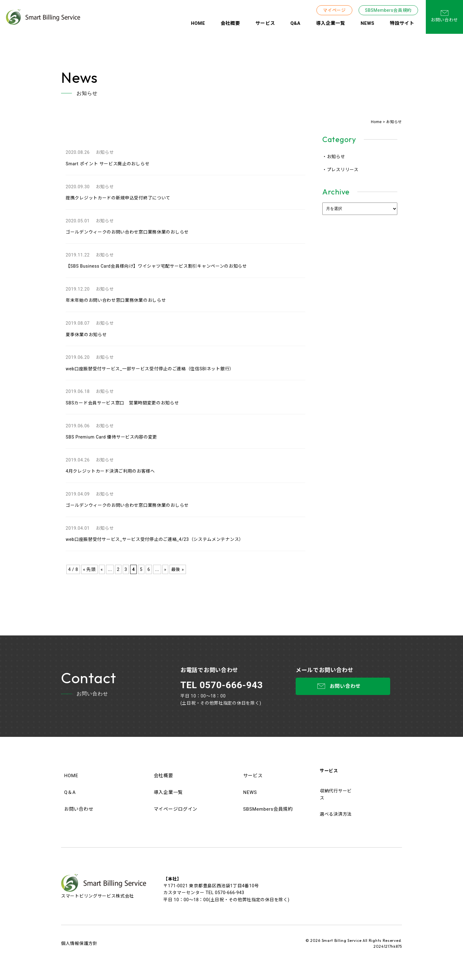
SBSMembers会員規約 (388, 10)
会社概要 (230, 23)
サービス (265, 23)
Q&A (295, 23)
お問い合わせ (444, 16)
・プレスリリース (340, 170)
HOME (198, 23)
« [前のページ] (102, 569)
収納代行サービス (336, 794)
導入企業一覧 (331, 23)
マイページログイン (176, 809)
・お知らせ (334, 157)
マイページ (334, 10)
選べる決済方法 (336, 814)
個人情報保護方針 (79, 943)
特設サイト (402, 23)
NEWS (368, 23)
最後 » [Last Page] (178, 569)
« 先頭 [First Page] (89, 569)
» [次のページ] (165, 569)
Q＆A (70, 792)
